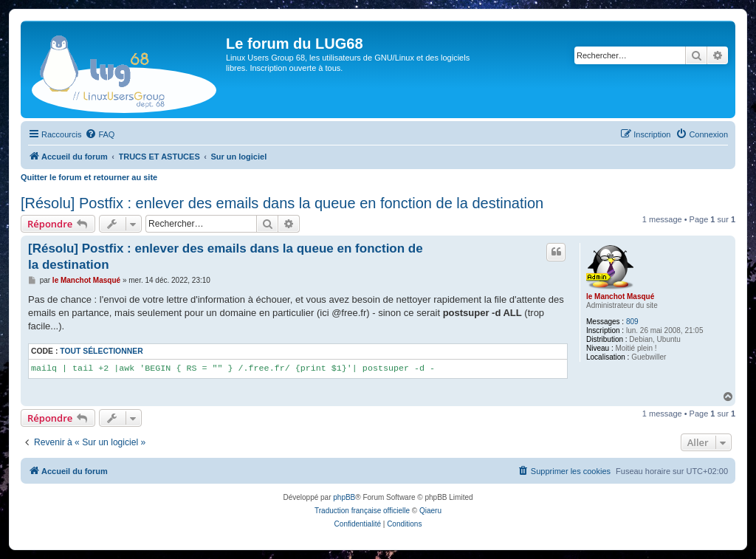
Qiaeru (430, 511)
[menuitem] (100, 134)
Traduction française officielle (362, 511)
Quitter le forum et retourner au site (89, 177)
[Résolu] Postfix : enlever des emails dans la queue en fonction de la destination (282, 203)
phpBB (344, 497)
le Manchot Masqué (620, 296)
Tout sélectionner (101, 351)
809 (632, 322)
